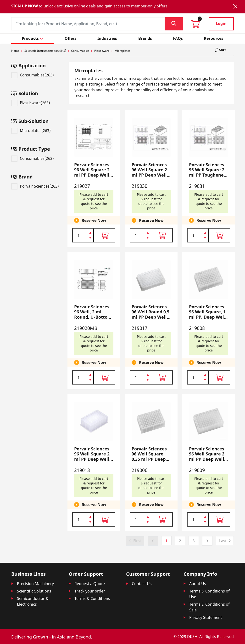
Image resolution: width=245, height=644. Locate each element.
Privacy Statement (206, 617)
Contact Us (142, 584)
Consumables (80, 51)
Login (221, 23)
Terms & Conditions (92, 598)
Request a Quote (90, 584)
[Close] (235, 6)
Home (15, 51)
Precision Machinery (35, 584)
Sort (222, 50)
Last (223, 541)
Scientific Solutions (34, 591)
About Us (198, 584)
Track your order (90, 591)
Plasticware (102, 51)
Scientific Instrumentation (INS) (45, 51)
